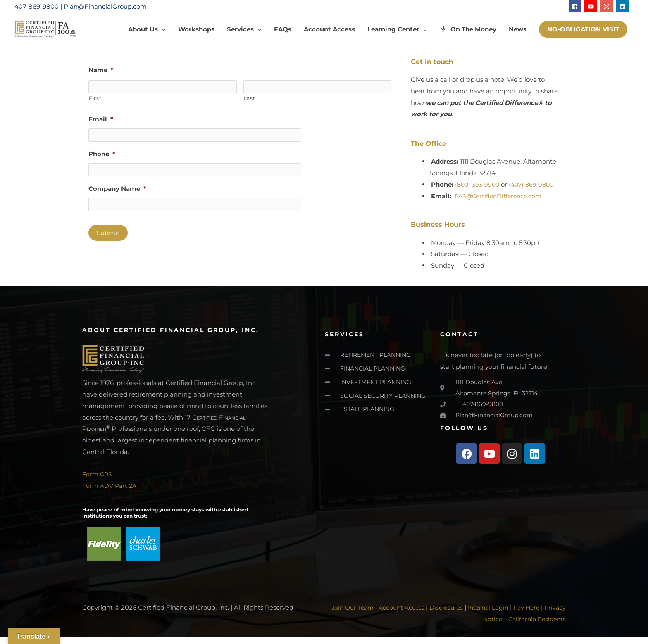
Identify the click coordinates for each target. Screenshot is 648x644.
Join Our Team (366, 614)
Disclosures (464, 614)
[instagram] (608, 6)
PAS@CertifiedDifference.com (501, 202)
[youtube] (592, 6)
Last (250, 104)
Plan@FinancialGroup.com (105, 6)
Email (101, 125)
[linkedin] (623, 6)
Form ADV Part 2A (111, 492)
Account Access (418, 614)
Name (101, 77)
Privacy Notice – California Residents (510, 626)
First (95, 104)
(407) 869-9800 (535, 191)
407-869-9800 (37, 6)
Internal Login (508, 614)
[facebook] (576, 6)
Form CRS (98, 481)
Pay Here (548, 614)
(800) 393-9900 (478, 191)
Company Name (117, 194)
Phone (102, 159)
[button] (583, 33)
